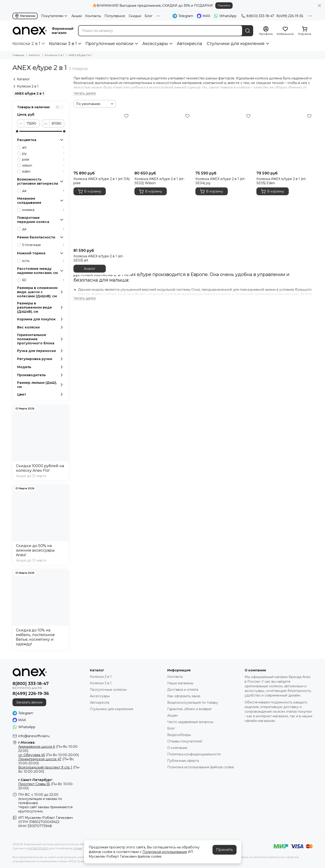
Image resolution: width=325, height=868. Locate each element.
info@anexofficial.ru (34, 736)
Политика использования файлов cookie (201, 767)
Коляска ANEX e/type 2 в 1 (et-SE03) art (99, 258)
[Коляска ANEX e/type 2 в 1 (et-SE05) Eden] (285, 141)
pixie (43, 159)
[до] (57, 123)
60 (43, 280)
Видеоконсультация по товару (193, 703)
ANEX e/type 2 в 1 (29, 93)
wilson (43, 165)
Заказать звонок (29, 702)
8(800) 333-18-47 (258, 16)
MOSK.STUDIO (38, 848)
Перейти (224, 5)
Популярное (115, 16)
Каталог (34, 55)
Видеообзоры (179, 735)
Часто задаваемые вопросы (190, 722)
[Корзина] (305, 31)
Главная (18, 55)
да (43, 191)
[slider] (17, 131)
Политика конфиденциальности (194, 754)
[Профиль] (266, 31)
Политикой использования (165, 852)
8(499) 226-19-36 (290, 16)
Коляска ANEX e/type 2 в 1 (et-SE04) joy (220, 181)
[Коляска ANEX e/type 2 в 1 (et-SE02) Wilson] (163, 141)
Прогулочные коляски (109, 44)
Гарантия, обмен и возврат (190, 709)
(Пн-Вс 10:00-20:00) (49, 755)
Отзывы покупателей (185, 741)
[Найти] (248, 31)
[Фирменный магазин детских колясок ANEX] (30, 31)
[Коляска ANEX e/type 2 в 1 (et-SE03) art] (102, 218)
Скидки (135, 16)
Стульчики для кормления (236, 44)
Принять (225, 850)
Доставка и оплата (183, 690)
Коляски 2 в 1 (26, 44)
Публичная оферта (183, 761)
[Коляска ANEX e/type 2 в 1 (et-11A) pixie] (102, 141)
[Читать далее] (85, 93)
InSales (78, 848)
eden (43, 171)
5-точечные (43, 245)
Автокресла (189, 44)
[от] (32, 123)
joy (43, 153)
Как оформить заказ (184, 696)
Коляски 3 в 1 (63, 44)
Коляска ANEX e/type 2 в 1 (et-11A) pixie (102, 181)
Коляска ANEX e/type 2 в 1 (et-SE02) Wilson (159, 181)
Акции (77, 16)
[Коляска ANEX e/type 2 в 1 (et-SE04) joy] (224, 141)
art (43, 147)
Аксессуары (155, 44)
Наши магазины (180, 683)
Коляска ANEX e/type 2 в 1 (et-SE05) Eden (281, 181)
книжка (43, 210)
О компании (177, 748)
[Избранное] (285, 31)
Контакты (93, 16)
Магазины (25, 16)
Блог (149, 16)
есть (43, 261)
